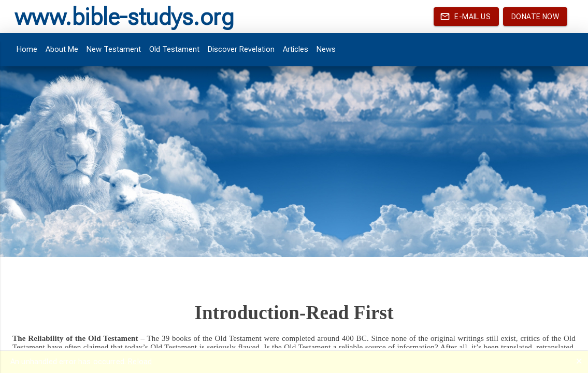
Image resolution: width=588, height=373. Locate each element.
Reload (140, 362)
